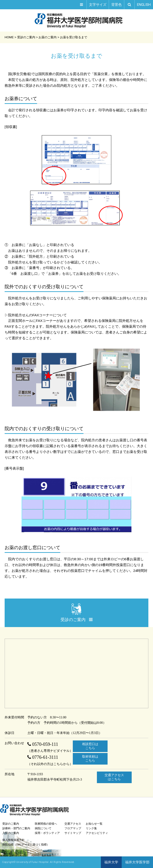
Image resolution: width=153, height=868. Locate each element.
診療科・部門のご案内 (16, 828)
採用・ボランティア (47, 833)
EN (144, 5)
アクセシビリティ (97, 833)
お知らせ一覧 (94, 824)
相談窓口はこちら (90, 746)
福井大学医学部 (137, 862)
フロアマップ (73, 828)
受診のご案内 (11, 824)
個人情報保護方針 (13, 840)
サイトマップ (73, 833)
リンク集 (91, 828)
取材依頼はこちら (90, 759)
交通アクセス (73, 824)
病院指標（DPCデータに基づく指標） (26, 845)
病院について (43, 828)
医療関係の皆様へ (46, 824)
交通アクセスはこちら (114, 777)
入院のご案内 (11, 833)
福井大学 (111, 862)
